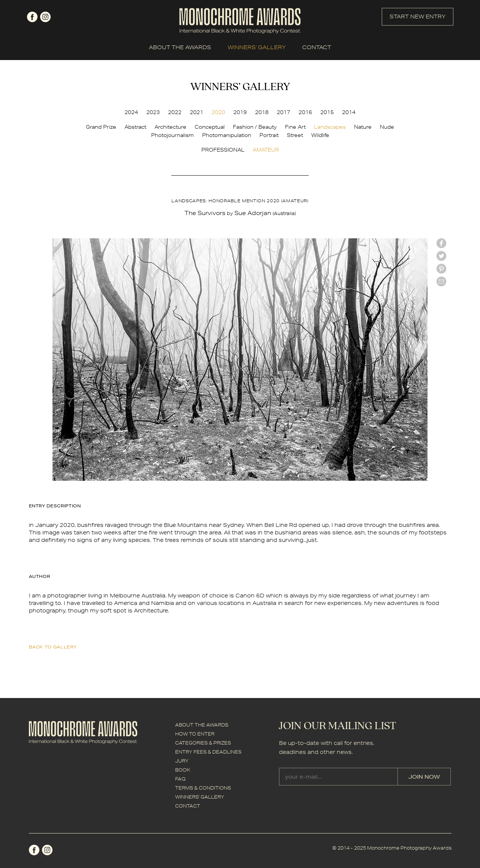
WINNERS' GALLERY (257, 47)
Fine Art (295, 127)
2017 (283, 112)
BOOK (183, 770)
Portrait (269, 135)
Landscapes (330, 127)
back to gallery (53, 647)
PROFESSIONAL (223, 150)
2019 (240, 112)
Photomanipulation (227, 135)
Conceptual (210, 127)
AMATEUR (266, 150)
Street (295, 135)
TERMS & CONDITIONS (203, 788)
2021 (196, 112)
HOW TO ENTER (195, 734)
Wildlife (320, 135)
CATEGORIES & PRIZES (203, 743)
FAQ (180, 779)
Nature (363, 127)
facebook (32, 17)
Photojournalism (172, 135)
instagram (45, 17)
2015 (327, 112)
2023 (153, 112)
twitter (441, 256)
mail (441, 281)
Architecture (170, 127)
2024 (131, 112)
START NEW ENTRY (418, 17)
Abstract (135, 127)
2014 (349, 112)
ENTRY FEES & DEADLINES (208, 752)
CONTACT (317, 47)
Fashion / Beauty (255, 127)
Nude (387, 127)
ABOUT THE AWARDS (180, 47)
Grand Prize (101, 127)
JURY (182, 761)
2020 (218, 112)
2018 (262, 112)
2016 (305, 112)
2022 (175, 112)
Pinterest (441, 269)
